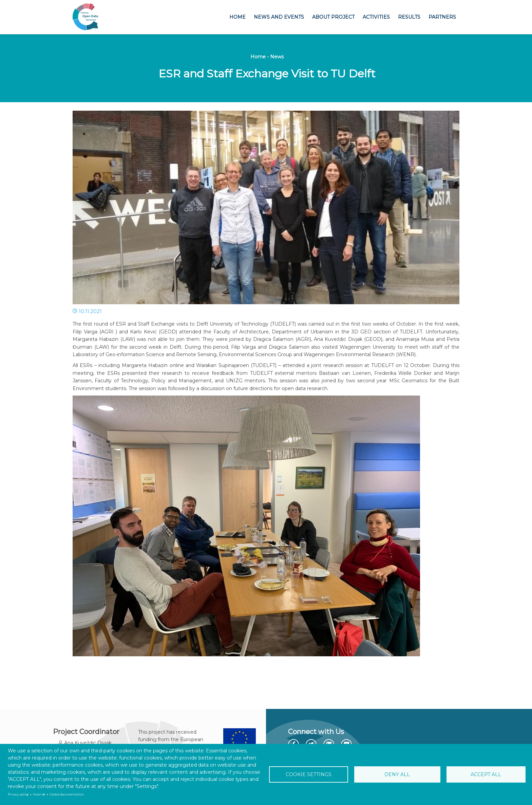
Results (409, 17)
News (277, 57)
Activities (376, 17)
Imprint (39, 794)
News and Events (279, 17)
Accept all (485, 774)
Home (237, 17)
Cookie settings (310, 774)
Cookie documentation (67, 794)
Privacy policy (18, 794)
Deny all (397, 774)
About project (333, 17)
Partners (442, 17)
